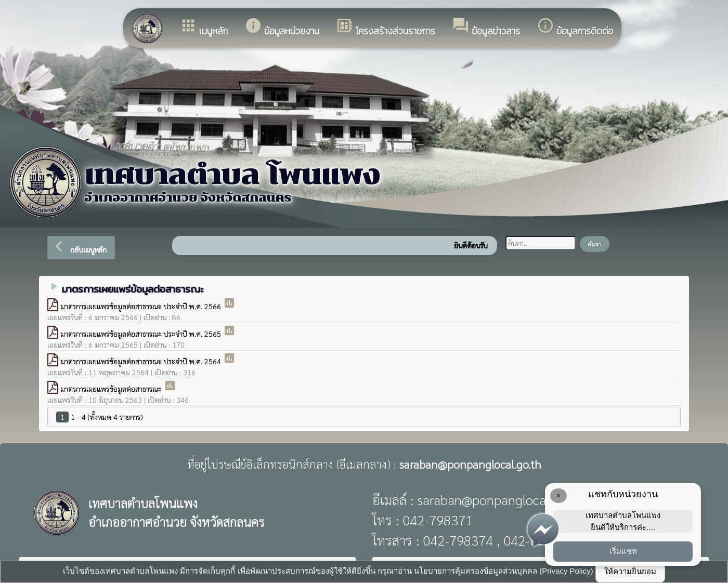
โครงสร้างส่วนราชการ (386, 27)
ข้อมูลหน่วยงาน (282, 27)
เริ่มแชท (623, 551)
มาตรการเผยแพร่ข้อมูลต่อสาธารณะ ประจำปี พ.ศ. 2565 (142, 334)
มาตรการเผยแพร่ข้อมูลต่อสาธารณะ (112, 389)
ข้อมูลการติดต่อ (575, 27)
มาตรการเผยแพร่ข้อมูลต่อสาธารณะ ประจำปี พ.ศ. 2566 (142, 306)
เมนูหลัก (204, 27)
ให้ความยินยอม (630, 571)
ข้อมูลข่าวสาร (486, 27)
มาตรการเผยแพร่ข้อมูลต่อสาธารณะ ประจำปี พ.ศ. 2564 (142, 361)
